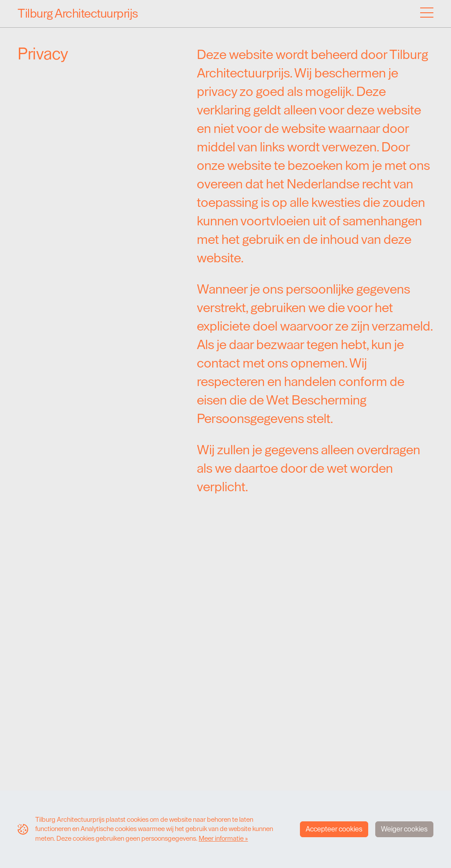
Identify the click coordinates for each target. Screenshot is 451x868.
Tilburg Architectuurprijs (78, 14)
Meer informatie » (223, 839)
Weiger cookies (404, 829)
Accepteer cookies (334, 829)
